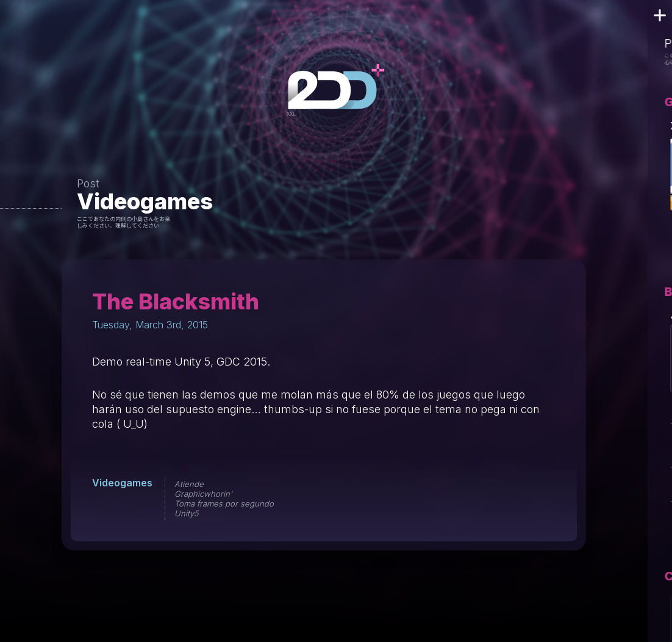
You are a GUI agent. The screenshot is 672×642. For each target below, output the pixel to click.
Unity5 (187, 513)
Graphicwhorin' (203, 494)
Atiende (189, 484)
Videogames (145, 201)
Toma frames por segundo (224, 503)
